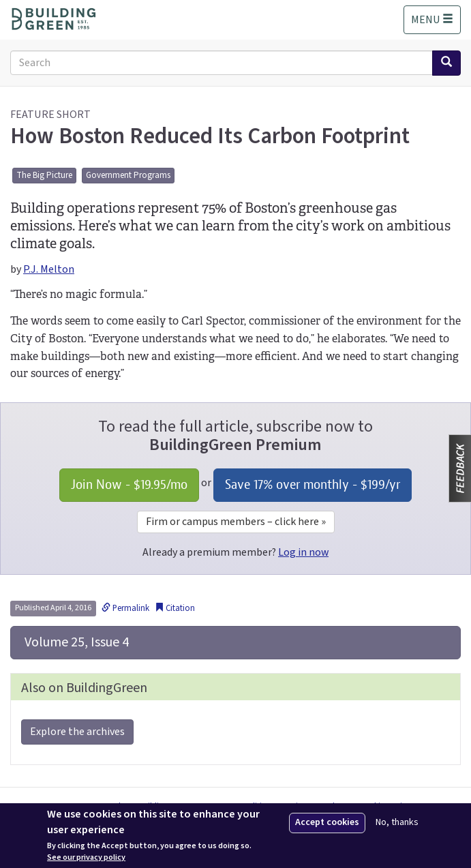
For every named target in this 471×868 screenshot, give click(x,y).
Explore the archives (77, 732)
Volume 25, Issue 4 (75, 642)
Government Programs (128, 175)
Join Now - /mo (129, 484)
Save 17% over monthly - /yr (313, 484)
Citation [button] (175, 608)
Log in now (303, 552)
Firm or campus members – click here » (236, 522)
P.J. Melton (49, 269)
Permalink (125, 608)
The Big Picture (44, 175)
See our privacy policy (86, 858)
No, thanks (397, 823)
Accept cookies (327, 822)
